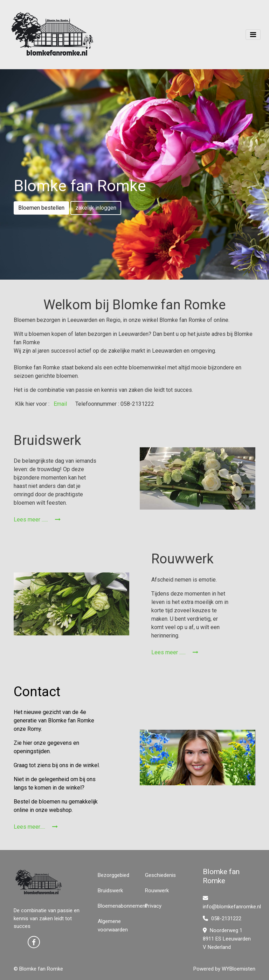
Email (60, 404)
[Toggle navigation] (253, 35)
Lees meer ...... (37, 520)
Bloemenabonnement (122, 906)
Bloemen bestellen (41, 208)
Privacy (153, 906)
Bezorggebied (113, 875)
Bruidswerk (110, 891)
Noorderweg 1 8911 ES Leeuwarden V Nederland (227, 939)
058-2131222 (222, 918)
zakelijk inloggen (96, 208)
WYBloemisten (239, 969)
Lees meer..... (36, 827)
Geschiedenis (160, 875)
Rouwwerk (157, 891)
